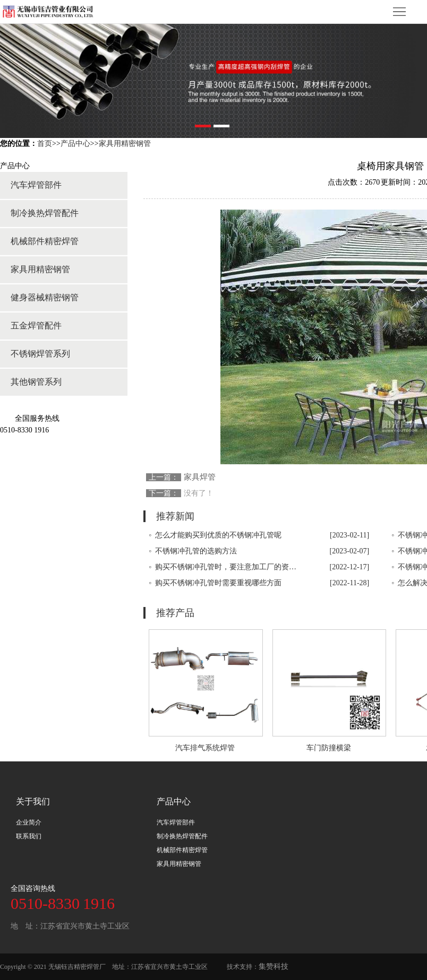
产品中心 (75, 144)
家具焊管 (200, 477)
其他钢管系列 (36, 382)
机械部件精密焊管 (45, 241)
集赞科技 (274, 966)
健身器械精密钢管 (45, 297)
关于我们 (33, 801)
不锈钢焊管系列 (40, 354)
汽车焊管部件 (36, 185)
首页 (45, 144)
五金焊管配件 (36, 326)
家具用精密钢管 (125, 144)
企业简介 (29, 822)
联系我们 (29, 836)
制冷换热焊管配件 (45, 213)
